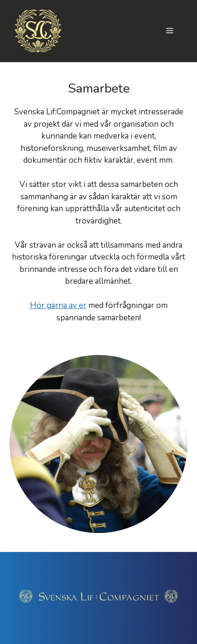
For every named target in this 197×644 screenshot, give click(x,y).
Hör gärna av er (58, 305)
